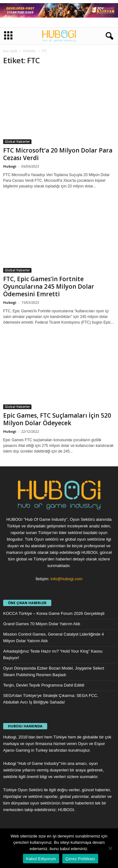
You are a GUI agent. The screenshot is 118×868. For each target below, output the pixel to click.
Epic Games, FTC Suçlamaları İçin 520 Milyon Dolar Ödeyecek (57, 419)
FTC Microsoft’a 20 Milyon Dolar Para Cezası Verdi (58, 154)
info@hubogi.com (67, 579)
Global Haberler (17, 142)
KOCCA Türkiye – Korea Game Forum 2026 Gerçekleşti (54, 613)
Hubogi (10, 166)
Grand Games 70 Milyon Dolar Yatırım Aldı (42, 624)
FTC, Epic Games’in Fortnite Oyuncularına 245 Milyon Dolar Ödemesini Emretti (49, 287)
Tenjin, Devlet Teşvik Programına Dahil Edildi (44, 685)
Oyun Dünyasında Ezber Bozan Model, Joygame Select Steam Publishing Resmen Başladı (54, 671)
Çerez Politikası (80, 859)
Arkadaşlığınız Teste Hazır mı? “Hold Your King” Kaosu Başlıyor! (53, 654)
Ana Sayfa (10, 51)
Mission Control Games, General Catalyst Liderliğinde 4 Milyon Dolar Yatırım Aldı (53, 637)
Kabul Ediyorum (41, 859)
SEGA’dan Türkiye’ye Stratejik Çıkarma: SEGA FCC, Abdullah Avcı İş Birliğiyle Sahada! (51, 699)
